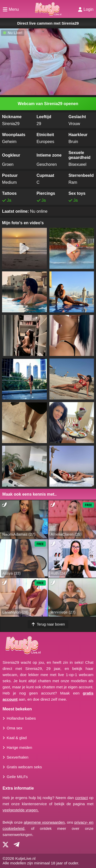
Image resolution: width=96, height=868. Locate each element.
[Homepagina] (48, 9)
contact (82, 798)
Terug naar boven (48, 624)
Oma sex (14, 728)
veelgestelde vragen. (21, 810)
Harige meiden (19, 747)
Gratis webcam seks (24, 767)
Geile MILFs (17, 777)
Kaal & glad (17, 738)
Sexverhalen (18, 757)
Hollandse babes (21, 718)
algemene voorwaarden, (45, 822)
